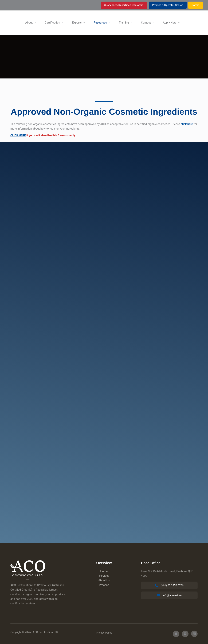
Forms (196, 5)
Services (104, 576)
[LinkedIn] (194, 634)
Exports (79, 23)
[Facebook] (176, 634)
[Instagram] (185, 634)
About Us (104, 580)
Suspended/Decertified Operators (124, 5)
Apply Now (172, 23)
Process (104, 585)
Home (104, 571)
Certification (55, 23)
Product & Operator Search (168, 5)
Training (126, 23)
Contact (148, 23)
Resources (103, 23)
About (31, 23)
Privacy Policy (104, 633)
